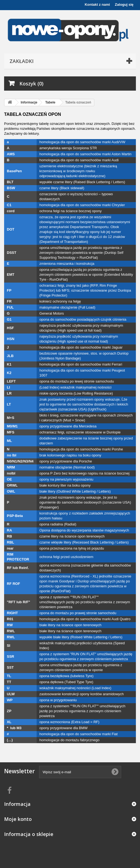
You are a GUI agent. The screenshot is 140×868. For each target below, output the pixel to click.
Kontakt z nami (97, 5)
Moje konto (18, 819)
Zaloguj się (124, 5)
